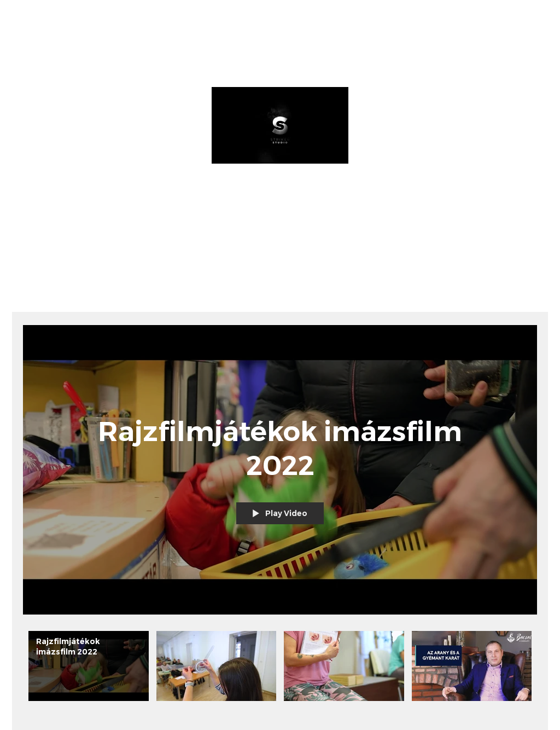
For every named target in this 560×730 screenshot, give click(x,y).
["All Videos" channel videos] (280, 672)
